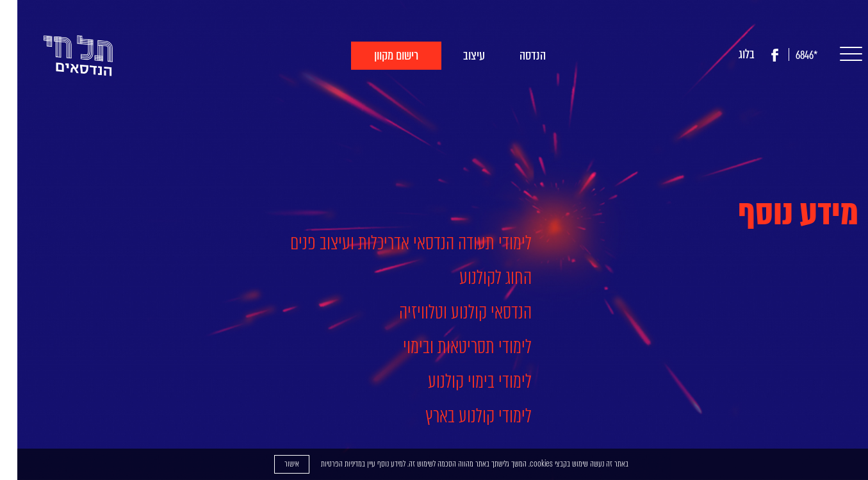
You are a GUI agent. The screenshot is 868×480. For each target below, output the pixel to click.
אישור (274, 464)
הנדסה (515, 55)
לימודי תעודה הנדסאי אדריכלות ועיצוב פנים (394, 243)
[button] (831, 55)
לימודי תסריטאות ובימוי (450, 347)
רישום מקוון (379, 55)
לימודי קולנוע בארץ (461, 416)
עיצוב (457, 55)
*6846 (789, 55)
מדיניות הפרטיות (324, 464)
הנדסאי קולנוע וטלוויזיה (448, 312)
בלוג (729, 54)
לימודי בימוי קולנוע (463, 381)
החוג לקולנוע (478, 277)
